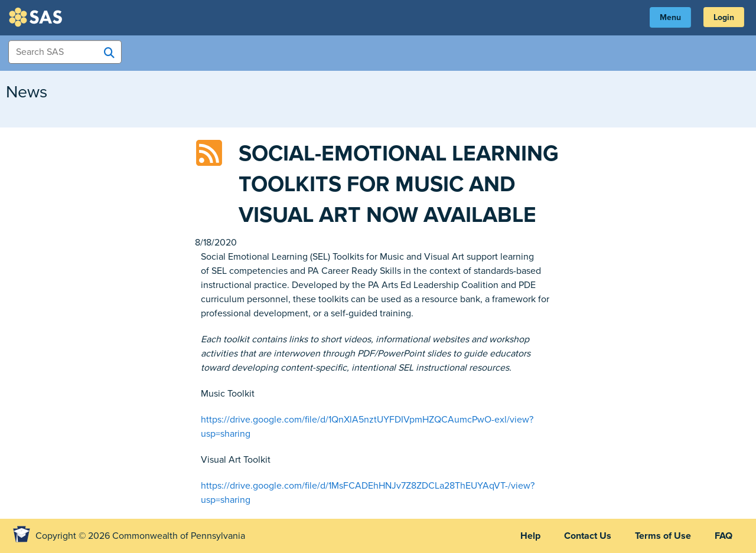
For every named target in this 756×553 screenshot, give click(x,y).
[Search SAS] (109, 53)
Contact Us (588, 536)
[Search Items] (65, 52)
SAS (37, 17)
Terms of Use (663, 536)
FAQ (724, 536)
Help (530, 536)
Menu (670, 17)
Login (724, 17)
